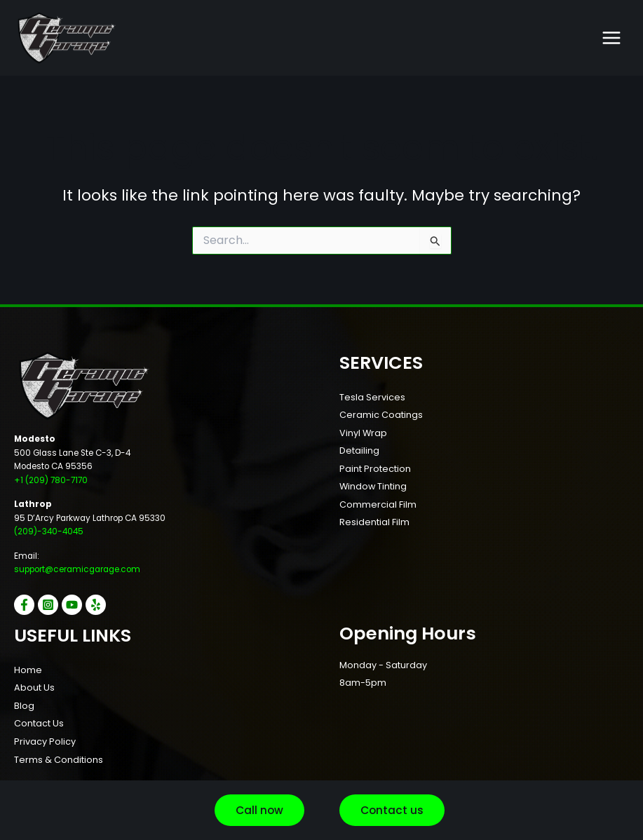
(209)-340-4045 (49, 531)
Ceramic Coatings (381, 415)
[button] (259, 811)
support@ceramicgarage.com (77, 569)
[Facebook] (24, 605)
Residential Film (374, 522)
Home (28, 670)
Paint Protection (375, 469)
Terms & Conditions (59, 760)
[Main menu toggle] (611, 38)
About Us (34, 687)
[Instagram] (48, 605)
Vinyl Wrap (363, 433)
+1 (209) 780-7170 (51, 480)
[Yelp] (96, 605)
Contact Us (39, 723)
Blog (24, 706)
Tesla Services (372, 397)
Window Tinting (373, 486)
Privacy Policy (45, 741)
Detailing (359, 451)
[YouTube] (72, 605)
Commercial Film (378, 504)
